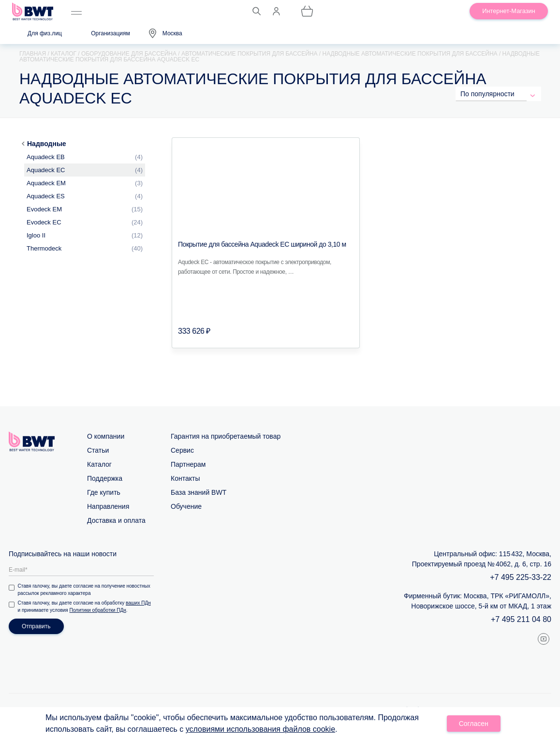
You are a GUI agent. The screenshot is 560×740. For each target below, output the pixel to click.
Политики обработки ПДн (98, 610)
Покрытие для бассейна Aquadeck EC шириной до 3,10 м (262, 244)
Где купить (104, 492)
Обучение (186, 506)
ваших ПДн (139, 603)
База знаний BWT (199, 492)
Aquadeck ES (46, 196)
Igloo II (36, 235)
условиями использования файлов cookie (260, 729)
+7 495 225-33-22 (521, 577)
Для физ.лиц (45, 33)
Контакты (185, 478)
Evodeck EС (44, 222)
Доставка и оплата (116, 520)
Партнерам (188, 464)
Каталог (99, 464)
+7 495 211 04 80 (521, 619)
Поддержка (105, 478)
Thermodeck (44, 248)
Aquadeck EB (46, 157)
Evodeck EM (44, 209)
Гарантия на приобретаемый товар (226, 436)
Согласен (474, 724)
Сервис (182, 450)
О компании (106, 436)
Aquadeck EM (46, 183)
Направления (108, 506)
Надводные (47, 144)
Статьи (98, 450)
